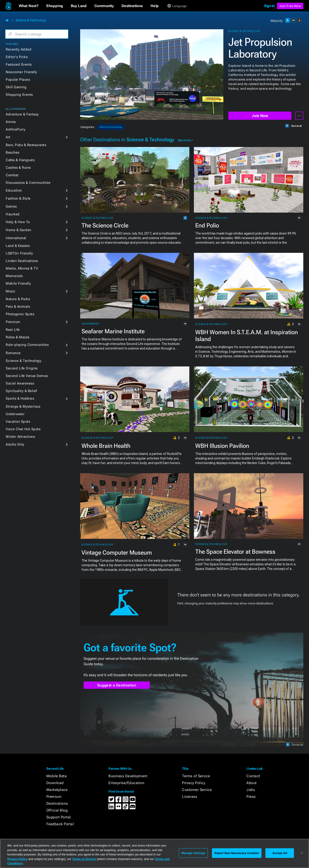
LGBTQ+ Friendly (19, 253)
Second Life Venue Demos (27, 376)
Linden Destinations (22, 261)
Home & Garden (18, 230)
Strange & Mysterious (23, 406)
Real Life (13, 330)
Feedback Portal (60, 824)
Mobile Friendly (18, 283)
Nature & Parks (18, 299)
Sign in (269, 6)
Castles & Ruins (18, 168)
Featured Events (19, 64)
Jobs (251, 790)
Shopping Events (19, 95)
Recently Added (18, 49)
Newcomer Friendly (21, 72)
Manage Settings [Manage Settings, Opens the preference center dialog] (193, 853)
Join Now (260, 116)
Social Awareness (20, 383)
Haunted (13, 214)
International (16, 238)
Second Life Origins (22, 368)
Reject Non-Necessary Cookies (237, 853)
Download (55, 783)
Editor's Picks (17, 57)
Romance (13, 353)
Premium (13, 322)
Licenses (190, 797)
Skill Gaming (16, 87)
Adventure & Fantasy (22, 114)
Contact (253, 776)
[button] (29, 6)
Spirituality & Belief (21, 391)
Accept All (280, 853)
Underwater (15, 414)
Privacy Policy (194, 783)
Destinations (57, 803)
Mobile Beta (57, 776)
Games (11, 206)
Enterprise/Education (126, 783)
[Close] (302, 853)
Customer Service (197, 790)
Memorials (14, 276)
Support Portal (59, 817)
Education (14, 190)
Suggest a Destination (117, 685)
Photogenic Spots (20, 314)
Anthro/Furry (16, 129)
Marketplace (57, 790)
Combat (12, 175)
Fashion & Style (18, 198)
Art (8, 137)
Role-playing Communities (27, 345)
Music (11, 291)
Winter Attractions (20, 437)
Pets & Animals (18, 307)
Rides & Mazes (18, 337)
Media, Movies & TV (22, 268)
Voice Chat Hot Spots (23, 429)
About (252, 783)
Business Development (128, 776)
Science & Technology (31, 20)
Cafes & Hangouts (20, 160)
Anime (11, 122)
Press (251, 797)
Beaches (13, 152)
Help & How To (18, 222)
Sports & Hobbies (20, 398)
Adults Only (15, 444)
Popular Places (18, 80)
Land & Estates (18, 246)
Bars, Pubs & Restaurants (26, 145)
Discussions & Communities (28, 183)
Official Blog (57, 810)
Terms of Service (196, 776)
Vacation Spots (18, 422)
